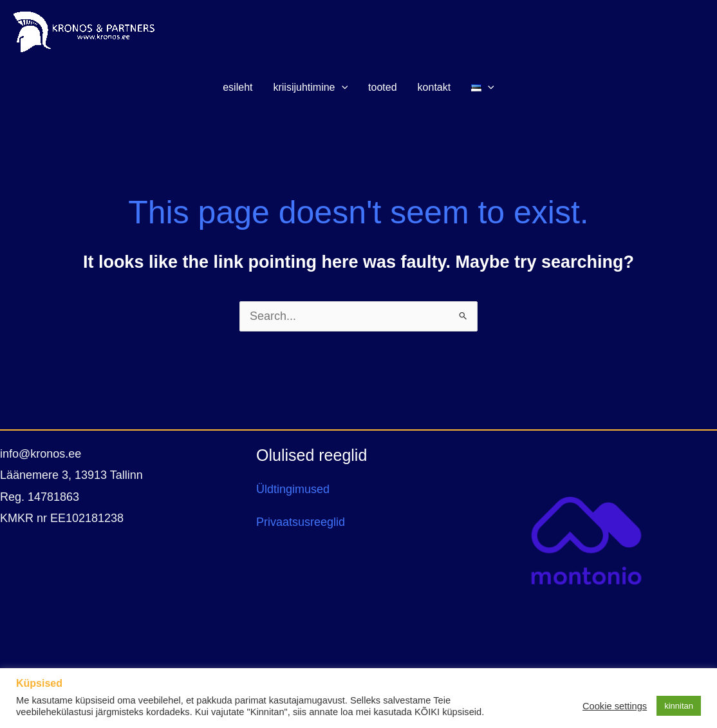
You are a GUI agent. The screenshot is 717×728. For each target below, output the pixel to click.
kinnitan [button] (679, 706)
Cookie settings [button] (615, 706)
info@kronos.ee (41, 454)
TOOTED (382, 87)
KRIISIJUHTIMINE (310, 88)
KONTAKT (434, 87)
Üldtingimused (293, 489)
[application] (342, 88)
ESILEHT (237, 87)
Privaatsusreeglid (301, 522)
